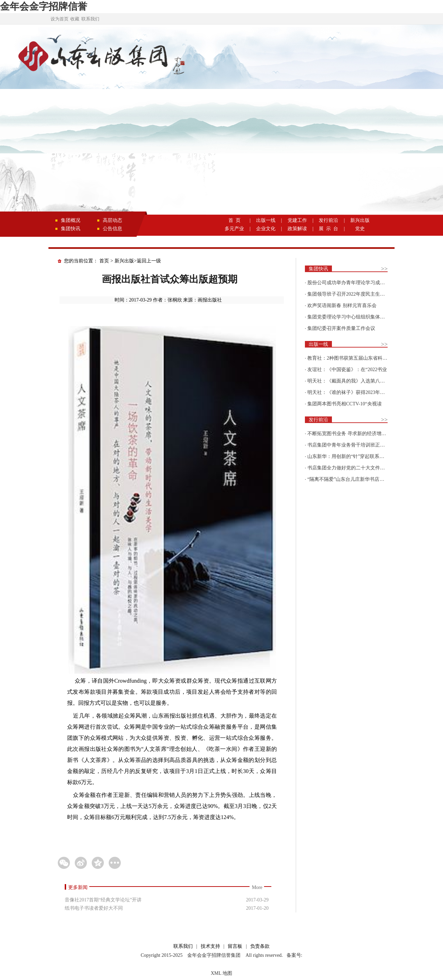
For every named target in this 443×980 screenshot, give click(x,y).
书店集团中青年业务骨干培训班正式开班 (351, 445)
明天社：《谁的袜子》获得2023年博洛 (349, 392)
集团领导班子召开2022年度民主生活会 (349, 294)
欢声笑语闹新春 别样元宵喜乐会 (342, 305)
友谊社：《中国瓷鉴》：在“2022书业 (347, 370)
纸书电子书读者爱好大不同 (94, 908)
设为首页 (60, 19)
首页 (104, 261)
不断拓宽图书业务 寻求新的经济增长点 (349, 434)
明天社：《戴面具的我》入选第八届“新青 (352, 381)
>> (384, 269)
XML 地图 (221, 973)
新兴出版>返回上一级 (138, 261)
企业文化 (266, 229)
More (257, 887)
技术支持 (210, 946)
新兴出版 (360, 220)
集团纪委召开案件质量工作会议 (341, 328)
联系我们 (90, 19)
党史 (360, 229)
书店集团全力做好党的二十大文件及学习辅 (353, 468)
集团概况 (71, 220)
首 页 (234, 220)
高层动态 (112, 220)
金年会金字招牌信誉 (44, 6)
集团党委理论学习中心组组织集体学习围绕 (353, 317)
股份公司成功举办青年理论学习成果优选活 (353, 283)
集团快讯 (71, 229)
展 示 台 (328, 229)
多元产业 (234, 229)
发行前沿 (328, 220)
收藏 (75, 19)
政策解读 (297, 229)
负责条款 (260, 946)
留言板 (235, 946)
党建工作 (297, 220)
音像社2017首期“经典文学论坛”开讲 (103, 900)
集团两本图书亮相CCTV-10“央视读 (345, 404)
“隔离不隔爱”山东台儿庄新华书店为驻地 (351, 479)
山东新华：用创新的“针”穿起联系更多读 (351, 456)
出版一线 (266, 220)
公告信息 (112, 229)
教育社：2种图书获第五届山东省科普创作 (352, 358)
